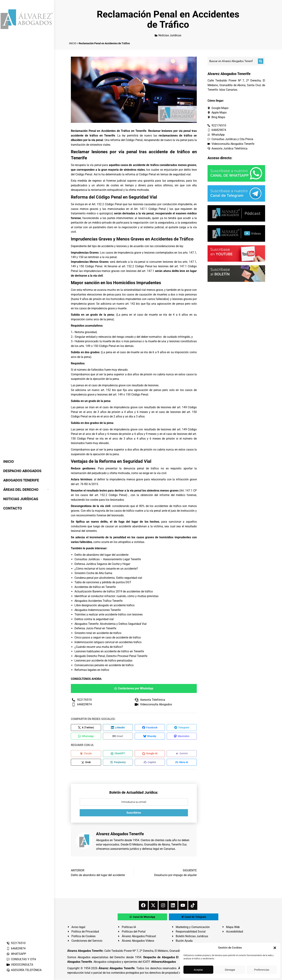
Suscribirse (134, 814)
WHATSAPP (16, 954)
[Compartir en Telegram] (182, 728)
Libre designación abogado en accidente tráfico (104, 605)
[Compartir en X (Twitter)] (86, 728)
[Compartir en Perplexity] (118, 763)
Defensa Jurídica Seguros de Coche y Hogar (102, 564)
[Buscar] (261, 61)
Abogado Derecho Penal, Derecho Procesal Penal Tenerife (111, 656)
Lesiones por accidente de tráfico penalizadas (103, 660)
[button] (275, 948)
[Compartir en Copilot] (150, 763)
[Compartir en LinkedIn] (118, 728)
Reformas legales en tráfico (92, 670)
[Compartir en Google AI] (150, 754)
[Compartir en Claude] (86, 754)
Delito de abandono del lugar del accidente (101, 555)
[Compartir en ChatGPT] (118, 754)
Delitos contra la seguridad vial (94, 619)
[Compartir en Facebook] (150, 728)
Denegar (230, 970)
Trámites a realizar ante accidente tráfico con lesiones (109, 614)
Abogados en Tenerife (110, 842)
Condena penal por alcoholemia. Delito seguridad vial (108, 578)
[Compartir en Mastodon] (182, 737)
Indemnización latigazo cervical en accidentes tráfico (108, 642)
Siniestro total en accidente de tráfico (98, 633)
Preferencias (262, 970)
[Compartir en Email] (118, 737)
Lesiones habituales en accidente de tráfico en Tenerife (109, 651)
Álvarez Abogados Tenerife (117, 969)
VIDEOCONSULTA (20, 965)
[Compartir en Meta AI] (182, 763)
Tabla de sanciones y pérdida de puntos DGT (103, 582)
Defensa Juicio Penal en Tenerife (95, 628)
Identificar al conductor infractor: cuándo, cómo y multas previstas (116, 596)
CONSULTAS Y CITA (21, 959)
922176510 (16, 943)
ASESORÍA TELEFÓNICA (24, 970)
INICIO (73, 43)
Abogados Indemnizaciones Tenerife (98, 610)
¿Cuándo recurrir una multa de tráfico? (99, 647)
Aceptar (198, 970)
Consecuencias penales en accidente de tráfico (104, 665)
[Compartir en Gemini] (182, 754)
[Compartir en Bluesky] (150, 737)
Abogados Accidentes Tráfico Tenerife (98, 601)
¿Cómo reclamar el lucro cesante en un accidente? (106, 569)
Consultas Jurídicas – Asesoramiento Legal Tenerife (108, 559)
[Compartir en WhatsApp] (86, 737)
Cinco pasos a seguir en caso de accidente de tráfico (108, 637)
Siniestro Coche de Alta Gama (93, 573)
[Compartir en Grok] (86, 763)
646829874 (16, 948)
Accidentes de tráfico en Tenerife (95, 587)
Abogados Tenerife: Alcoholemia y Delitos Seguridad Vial (111, 624)
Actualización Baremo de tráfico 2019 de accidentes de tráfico (114, 591)
